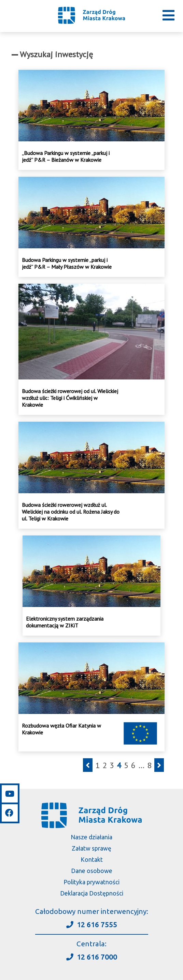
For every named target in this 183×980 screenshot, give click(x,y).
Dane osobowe (92, 871)
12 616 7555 (92, 925)
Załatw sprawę (91, 848)
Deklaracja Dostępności (92, 893)
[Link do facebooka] (10, 812)
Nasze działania (91, 837)
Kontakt (92, 860)
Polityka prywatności (91, 882)
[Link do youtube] (10, 794)
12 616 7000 (92, 957)
